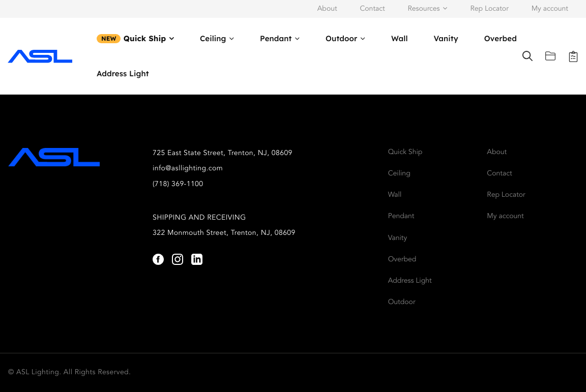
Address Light (123, 73)
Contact (372, 9)
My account (550, 9)
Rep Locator (489, 9)
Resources (424, 9)
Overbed (501, 38)
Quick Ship (145, 38)
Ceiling (213, 38)
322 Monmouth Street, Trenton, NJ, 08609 (224, 233)
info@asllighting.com (188, 169)
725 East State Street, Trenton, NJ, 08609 (223, 154)
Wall (400, 38)
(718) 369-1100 (178, 185)
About (327, 9)
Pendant (276, 38)
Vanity (446, 38)
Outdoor (341, 38)
